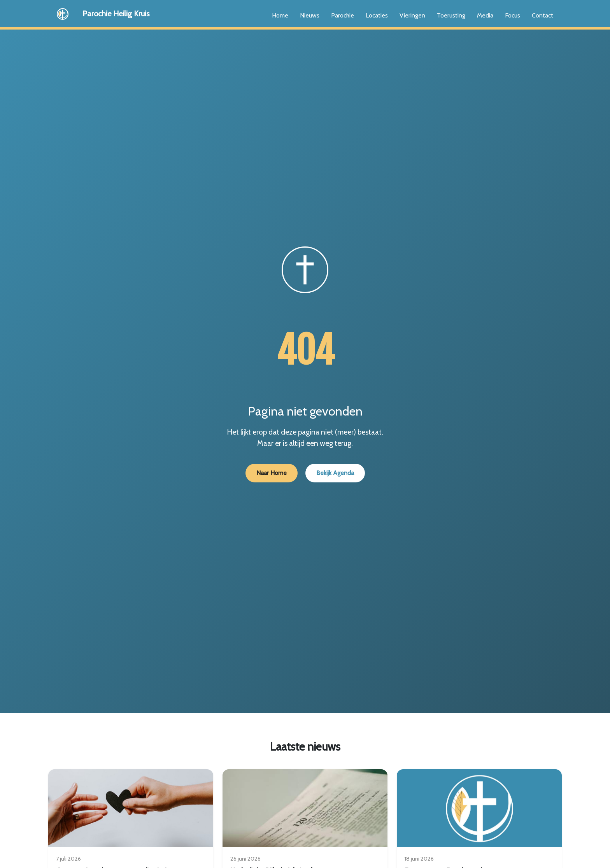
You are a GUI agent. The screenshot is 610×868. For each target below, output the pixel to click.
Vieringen (412, 15)
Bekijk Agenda (335, 473)
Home (280, 15)
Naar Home (272, 473)
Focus (513, 15)
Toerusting (451, 15)
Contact (543, 15)
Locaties (377, 15)
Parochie (343, 15)
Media (485, 15)
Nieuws (310, 15)
